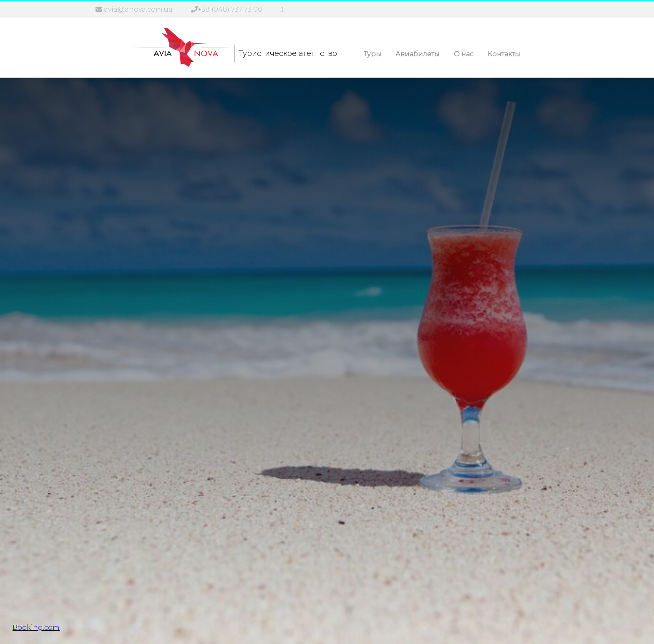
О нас (464, 54)
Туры (372, 54)
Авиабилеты (418, 54)
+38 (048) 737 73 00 (230, 9)
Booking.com (36, 628)
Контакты (504, 54)
